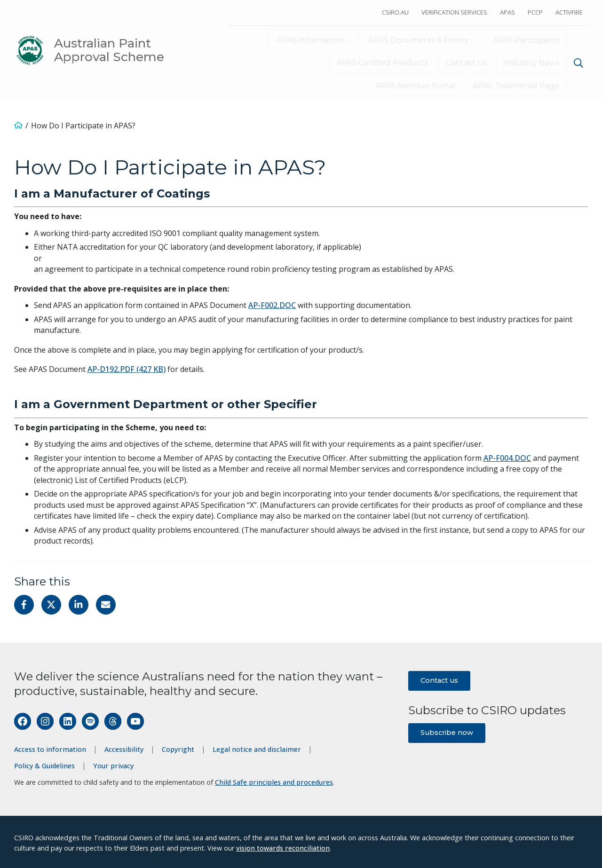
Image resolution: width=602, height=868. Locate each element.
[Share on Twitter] (51, 602)
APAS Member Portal (415, 84)
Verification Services (454, 12)
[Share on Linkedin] (79, 602)
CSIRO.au (395, 12)
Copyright (178, 747)
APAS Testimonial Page (516, 84)
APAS (507, 12)
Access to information (50, 747)
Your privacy (113, 764)
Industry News (532, 62)
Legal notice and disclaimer (257, 747)
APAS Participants (526, 40)
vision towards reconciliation (283, 846)
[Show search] (578, 62)
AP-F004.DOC (507, 456)
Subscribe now (447, 731)
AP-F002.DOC (272, 303)
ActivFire (569, 12)
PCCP (535, 12)
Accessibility (124, 747)
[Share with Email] (106, 602)
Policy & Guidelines (44, 764)
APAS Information (305, 40)
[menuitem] (577, 63)
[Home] (18, 123)
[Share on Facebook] (24, 602)
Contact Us (466, 62)
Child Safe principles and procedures (274, 780)
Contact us (439, 678)
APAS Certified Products (382, 62)
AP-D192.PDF (127, 367)
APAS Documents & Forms (415, 40)
